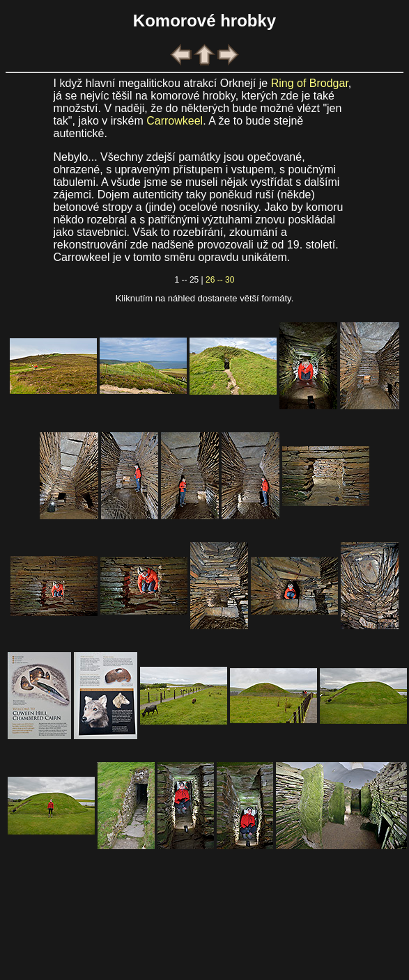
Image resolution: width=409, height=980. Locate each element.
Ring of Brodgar (310, 83)
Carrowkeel (175, 121)
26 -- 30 (220, 280)
